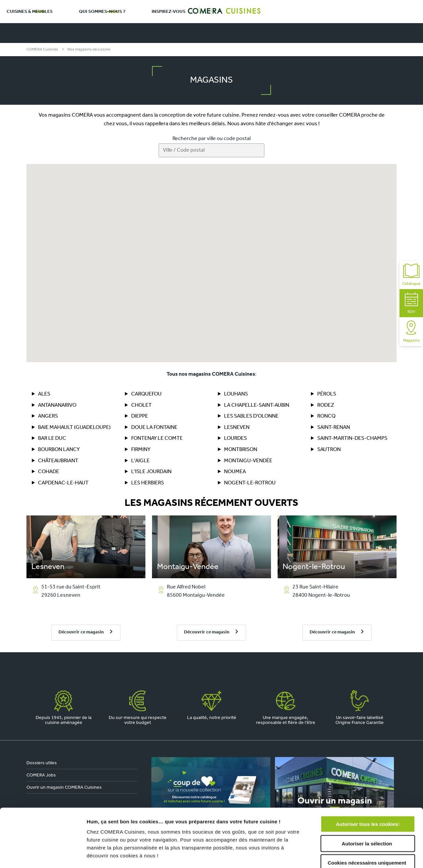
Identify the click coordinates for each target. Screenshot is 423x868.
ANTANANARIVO (57, 405)
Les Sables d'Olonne (251, 416)
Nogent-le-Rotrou (250, 483)
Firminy (141, 450)
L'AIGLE (140, 461)
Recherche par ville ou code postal (211, 139)
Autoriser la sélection (367, 785)
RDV (411, 303)
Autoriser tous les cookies (367, 766)
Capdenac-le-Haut (63, 483)
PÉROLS (327, 394)
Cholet (141, 405)
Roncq (326, 416)
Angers (48, 416)
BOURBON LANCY (59, 450)
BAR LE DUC (52, 438)
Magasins (411, 332)
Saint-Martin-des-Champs (352, 438)
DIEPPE (140, 416)
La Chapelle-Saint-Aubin (257, 405)
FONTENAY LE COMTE (157, 438)
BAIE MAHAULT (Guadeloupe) (74, 428)
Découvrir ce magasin (81, 632)
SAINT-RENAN (334, 428)
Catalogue (411, 275)
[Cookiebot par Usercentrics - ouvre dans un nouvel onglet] (43, 855)
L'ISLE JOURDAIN (151, 472)
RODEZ (326, 405)
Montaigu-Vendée (248, 461)
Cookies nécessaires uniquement (367, 805)
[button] (113, 207)
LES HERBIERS (148, 483)
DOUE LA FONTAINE (154, 428)
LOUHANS (236, 394)
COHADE (49, 472)
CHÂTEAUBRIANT (58, 461)
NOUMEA (235, 472)
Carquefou (146, 394)
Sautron (329, 450)
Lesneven (237, 428)
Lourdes (235, 438)
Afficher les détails (364, 855)
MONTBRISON (241, 450)
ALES (44, 394)
